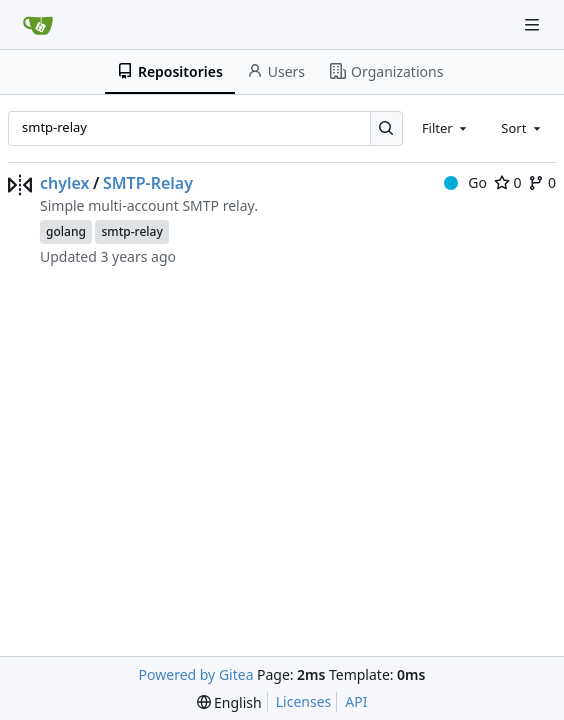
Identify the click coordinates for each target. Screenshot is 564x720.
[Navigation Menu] (534, 24)
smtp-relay (131, 231)
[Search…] (386, 128)
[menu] (229, 702)
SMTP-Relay (148, 183)
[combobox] (446, 128)
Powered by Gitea (196, 674)
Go (465, 182)
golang (66, 231)
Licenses (304, 701)
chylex (65, 183)
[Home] (38, 25)
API (356, 701)
